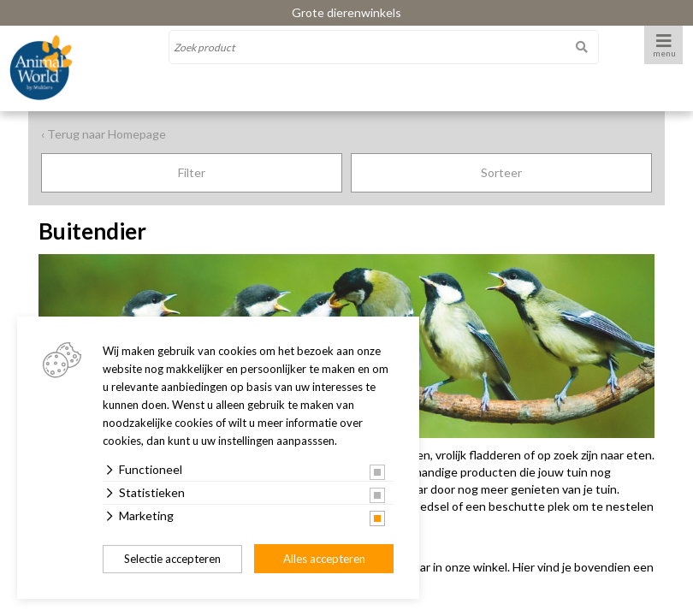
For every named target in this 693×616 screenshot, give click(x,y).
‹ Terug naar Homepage (104, 134)
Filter (192, 172)
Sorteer (501, 172)
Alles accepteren (324, 559)
